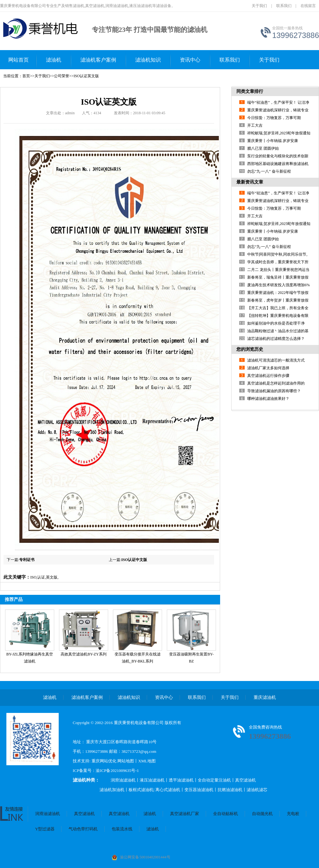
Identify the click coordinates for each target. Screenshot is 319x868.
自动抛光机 (262, 814)
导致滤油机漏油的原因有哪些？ (274, 391)
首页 (26, 76)
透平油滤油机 (181, 780)
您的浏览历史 (250, 349)
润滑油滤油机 (123, 780)
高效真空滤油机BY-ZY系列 (83, 654)
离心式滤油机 (168, 790)
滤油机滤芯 (257, 790)
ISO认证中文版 (134, 560)
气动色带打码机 (83, 829)
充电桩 (293, 814)
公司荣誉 (62, 76)
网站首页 (19, 60)
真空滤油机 (245, 780)
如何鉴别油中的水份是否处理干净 (276, 323)
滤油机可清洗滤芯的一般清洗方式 (276, 360)
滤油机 (54, 60)
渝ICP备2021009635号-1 (117, 771)
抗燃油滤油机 (230, 790)
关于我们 (259, 6)
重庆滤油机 (265, 697)
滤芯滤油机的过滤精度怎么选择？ (276, 339)
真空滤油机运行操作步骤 (268, 376)
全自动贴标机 (226, 814)
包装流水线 (122, 829)
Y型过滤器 (45, 829)
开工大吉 (255, 125)
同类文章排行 (250, 91)
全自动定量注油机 (214, 780)
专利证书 (27, 560)
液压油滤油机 (152, 780)
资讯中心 (190, 60)
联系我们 (284, 6)
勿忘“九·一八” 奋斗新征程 (269, 171)
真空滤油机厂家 (185, 814)
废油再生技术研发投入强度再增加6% (278, 285)
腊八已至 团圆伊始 (263, 148)
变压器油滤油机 (199, 790)
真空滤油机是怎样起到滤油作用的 (276, 383)
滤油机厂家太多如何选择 (268, 368)
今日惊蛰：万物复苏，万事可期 (274, 118)
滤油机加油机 (112, 790)
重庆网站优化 (104, 761)
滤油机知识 (148, 60)
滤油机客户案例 (98, 60)
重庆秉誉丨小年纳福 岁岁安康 (273, 141)
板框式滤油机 (141, 790)
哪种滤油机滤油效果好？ (268, 399)
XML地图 (147, 761)
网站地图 (126, 761)
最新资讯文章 (250, 182)
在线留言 (308, 6)
